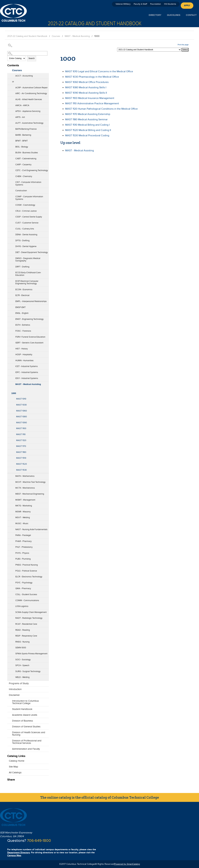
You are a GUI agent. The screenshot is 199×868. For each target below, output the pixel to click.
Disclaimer (14, 695)
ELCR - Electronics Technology (29, 577)
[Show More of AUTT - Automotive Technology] (9, 122)
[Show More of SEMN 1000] (9, 647)
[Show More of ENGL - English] (9, 312)
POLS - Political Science (26, 571)
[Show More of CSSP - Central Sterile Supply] (9, 216)
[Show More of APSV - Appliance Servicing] (9, 110)
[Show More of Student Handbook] (9, 708)
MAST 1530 (21, 470)
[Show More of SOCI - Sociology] (9, 659)
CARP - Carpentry (23, 165)
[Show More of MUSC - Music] (9, 523)
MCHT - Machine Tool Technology (30, 482)
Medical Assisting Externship (88, 114)
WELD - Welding (22, 677)
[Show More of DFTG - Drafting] (9, 240)
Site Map (14, 767)
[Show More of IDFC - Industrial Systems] (9, 371)
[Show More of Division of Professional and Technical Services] (9, 742)
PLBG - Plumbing (23, 559)
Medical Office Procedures (87, 82)
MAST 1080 (22, 417)
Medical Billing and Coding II (88, 130)
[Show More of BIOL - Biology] (9, 146)
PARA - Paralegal (23, 535)
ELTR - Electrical (22, 295)
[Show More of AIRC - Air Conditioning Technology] (9, 92)
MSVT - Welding (23, 518)
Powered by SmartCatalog (127, 864)
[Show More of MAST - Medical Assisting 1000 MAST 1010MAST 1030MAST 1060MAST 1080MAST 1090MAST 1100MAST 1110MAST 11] (9, 383)
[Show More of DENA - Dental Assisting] (9, 234)
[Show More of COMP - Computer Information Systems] (9, 198)
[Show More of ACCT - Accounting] (9, 75)
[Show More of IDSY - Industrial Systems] (9, 377)
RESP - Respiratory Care (26, 636)
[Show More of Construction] (9, 190)
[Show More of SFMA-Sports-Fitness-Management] (9, 653)
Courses (56, 36)
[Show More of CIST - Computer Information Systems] (9, 184)
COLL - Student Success (26, 594)
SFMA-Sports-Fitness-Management (31, 654)
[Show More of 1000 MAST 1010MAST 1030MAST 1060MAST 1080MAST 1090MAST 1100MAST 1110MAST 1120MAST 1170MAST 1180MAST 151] (9, 389)
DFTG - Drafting (22, 241)
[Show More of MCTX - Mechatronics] (9, 487)
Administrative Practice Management (92, 104)
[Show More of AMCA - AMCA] (9, 104)
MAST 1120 (21, 440)
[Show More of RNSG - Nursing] (9, 641)
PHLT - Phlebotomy (24, 547)
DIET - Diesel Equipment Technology (32, 252)
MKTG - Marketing (24, 506)
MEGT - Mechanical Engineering (30, 494)
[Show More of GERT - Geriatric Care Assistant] (9, 342)
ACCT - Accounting (24, 76)
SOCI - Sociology (23, 660)
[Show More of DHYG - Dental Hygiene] (9, 245)
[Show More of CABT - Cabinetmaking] (9, 158)
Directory (155, 15)
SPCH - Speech (22, 665)
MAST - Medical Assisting (77, 36)
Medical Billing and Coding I (87, 125)
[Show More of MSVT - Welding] (9, 517)
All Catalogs (15, 773)
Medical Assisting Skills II (86, 93)
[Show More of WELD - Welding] (9, 676)
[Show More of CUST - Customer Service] (9, 222)
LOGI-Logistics (22, 606)
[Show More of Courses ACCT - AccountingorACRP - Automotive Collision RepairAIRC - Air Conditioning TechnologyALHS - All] (9, 70)
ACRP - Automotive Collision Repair (31, 88)
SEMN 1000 (21, 648)
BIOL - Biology (22, 147)
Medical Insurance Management (90, 98)
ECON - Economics (24, 290)
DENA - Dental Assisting (26, 235)
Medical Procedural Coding (87, 136)
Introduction (15, 689)
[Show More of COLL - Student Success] (9, 593)
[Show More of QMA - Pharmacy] (9, 588)
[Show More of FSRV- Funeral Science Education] (9, 336)
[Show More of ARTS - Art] (9, 116)
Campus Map (14, 855)
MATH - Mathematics (25, 476)
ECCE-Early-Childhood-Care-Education (28, 274)
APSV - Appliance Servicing (28, 111)
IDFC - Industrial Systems (27, 372)
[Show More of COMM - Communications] (9, 599)
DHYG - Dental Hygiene (26, 246)
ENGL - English (22, 313)
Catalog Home (17, 761)
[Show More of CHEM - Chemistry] (9, 175)
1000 (14, 393)
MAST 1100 (21, 428)
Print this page (183, 45)
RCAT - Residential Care (26, 624)
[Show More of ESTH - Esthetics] (9, 324)
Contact (191, 15)
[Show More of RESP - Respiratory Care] (9, 635)
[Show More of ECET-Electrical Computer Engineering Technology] (9, 283)
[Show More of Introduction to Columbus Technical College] (9, 702)
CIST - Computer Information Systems (28, 183)
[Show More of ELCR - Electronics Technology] (9, 576)
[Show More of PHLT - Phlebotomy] (9, 546)
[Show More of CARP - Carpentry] (9, 164)
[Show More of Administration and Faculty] (9, 748)
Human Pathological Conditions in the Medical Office (101, 109)
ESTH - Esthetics (23, 325)
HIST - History (22, 349)
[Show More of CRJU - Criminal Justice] (9, 210)
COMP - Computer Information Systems (29, 198)
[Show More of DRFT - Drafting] (9, 266)
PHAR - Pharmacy (23, 541)
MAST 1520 (22, 464)
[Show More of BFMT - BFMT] (9, 140)
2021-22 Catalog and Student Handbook (27, 36)
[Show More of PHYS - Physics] (9, 552)
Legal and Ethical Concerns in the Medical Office (99, 72)
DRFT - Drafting (22, 267)
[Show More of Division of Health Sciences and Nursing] (9, 734)
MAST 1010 (21, 399)
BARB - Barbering (23, 135)
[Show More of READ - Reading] (9, 629)
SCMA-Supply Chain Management (31, 612)
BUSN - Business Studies (27, 153)
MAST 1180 (21, 452)
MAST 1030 (21, 405)
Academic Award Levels (25, 715)
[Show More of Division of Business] (9, 720)
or (13, 82)
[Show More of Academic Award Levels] (9, 714)
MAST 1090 (22, 423)
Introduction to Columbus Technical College (25, 702)
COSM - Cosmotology (25, 205)
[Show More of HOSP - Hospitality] (9, 354)
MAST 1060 (22, 411)
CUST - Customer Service (27, 223)
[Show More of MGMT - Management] (9, 499)
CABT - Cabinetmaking (26, 159)
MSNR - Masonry (23, 512)
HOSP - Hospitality (24, 355)
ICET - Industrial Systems (27, 366)
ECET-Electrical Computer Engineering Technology (27, 282)
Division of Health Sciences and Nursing (29, 734)
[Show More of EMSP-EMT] (9, 306)
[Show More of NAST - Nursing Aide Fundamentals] (9, 528)
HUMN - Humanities (24, 361)
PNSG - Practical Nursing (27, 565)
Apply (187, 5)
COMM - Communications (27, 600)
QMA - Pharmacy (23, 588)
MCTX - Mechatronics (25, 488)
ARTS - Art (20, 117)
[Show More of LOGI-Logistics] (9, 605)
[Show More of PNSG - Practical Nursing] (9, 564)
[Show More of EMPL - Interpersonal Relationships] (9, 300)
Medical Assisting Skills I (86, 88)
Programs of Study (19, 683)
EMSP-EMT (20, 307)
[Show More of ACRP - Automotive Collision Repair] (9, 87)
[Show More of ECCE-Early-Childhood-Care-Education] (9, 274)
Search (32, 58)
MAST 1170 (21, 446)
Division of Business (23, 721)
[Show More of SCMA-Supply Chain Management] (9, 611)
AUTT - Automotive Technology (29, 123)
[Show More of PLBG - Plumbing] (9, 558)
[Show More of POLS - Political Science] (9, 570)
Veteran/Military (123, 4)
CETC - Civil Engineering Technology (32, 170)
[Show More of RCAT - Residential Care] (9, 623)
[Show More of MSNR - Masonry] (9, 511)
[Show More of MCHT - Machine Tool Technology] (9, 481)
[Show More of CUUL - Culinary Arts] (9, 228)
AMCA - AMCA (22, 105)
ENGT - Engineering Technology (29, 319)
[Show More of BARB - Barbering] (9, 134)
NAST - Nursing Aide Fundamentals (31, 529)
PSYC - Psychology (24, 583)
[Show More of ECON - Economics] (9, 289)
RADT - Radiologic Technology (29, 618)
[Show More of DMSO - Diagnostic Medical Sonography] (9, 260)
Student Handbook (22, 709)
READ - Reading (23, 630)
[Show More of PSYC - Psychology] (9, 582)
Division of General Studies (26, 727)
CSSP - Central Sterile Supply (29, 217)
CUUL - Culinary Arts (25, 229)
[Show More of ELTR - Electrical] (9, 294)
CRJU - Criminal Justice (26, 211)
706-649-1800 (39, 841)
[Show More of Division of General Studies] (9, 726)
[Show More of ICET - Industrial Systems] (9, 365)
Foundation (156, 4)
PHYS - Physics (22, 553)
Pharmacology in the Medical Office (92, 77)
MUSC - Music (22, 523)
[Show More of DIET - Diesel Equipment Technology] (9, 251)
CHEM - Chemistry (24, 176)
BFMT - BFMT (22, 141)
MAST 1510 (21, 458)
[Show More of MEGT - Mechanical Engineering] (9, 493)
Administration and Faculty (26, 749)
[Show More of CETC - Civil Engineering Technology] (9, 169)
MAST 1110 (21, 434)
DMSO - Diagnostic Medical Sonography (28, 260)
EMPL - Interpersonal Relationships (31, 301)
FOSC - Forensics (23, 331)
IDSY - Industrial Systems (27, 378)
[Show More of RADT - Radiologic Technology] (9, 617)
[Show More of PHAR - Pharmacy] (9, 540)
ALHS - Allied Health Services (29, 99)
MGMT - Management (25, 500)
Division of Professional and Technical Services (27, 742)
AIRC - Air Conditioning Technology (31, 93)
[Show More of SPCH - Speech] (9, 664)
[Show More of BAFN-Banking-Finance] (9, 128)
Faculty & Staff (140, 4)
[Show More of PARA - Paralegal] (9, 534)
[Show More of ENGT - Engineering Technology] (9, 318)
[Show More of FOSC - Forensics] (9, 330)
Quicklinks (174, 15)
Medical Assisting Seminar (86, 120)
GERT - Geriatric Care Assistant (29, 343)
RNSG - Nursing (22, 642)
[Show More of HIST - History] (9, 348)
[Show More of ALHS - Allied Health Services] (9, 98)
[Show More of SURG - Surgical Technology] (9, 670)
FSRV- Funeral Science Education (30, 337)
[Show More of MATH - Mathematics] (9, 475)
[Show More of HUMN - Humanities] (9, 360)
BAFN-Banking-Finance (26, 129)
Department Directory (19, 853)
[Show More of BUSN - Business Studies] (9, 152)
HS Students (170, 4)
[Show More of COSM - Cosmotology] (9, 204)
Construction (21, 191)
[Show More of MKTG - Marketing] (9, 505)
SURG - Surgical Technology (28, 671)
